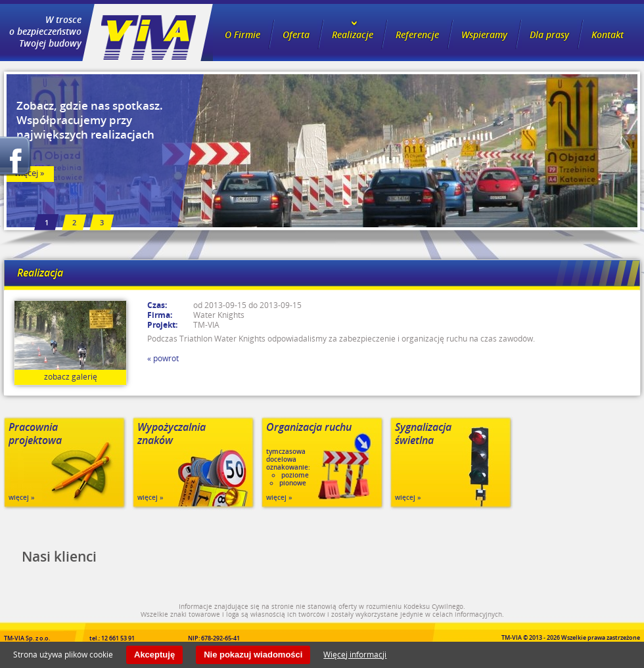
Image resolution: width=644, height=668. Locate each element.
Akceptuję (154, 655)
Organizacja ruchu (309, 428)
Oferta (296, 34)
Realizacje (353, 34)
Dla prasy (549, 34)
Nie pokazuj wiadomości (253, 655)
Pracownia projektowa (35, 434)
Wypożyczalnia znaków (172, 434)
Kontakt (608, 34)
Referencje (417, 34)
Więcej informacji (355, 655)
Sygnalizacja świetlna (423, 434)
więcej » (22, 497)
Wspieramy (484, 34)
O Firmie (242, 34)
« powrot (163, 358)
